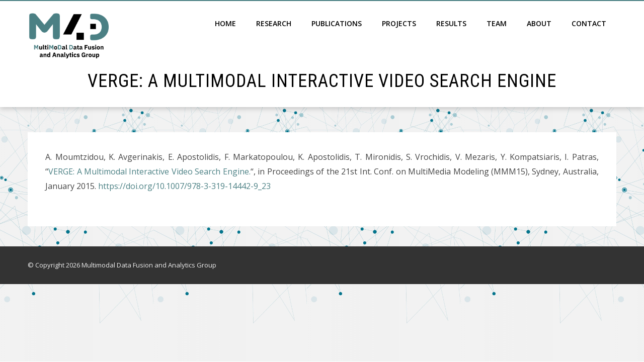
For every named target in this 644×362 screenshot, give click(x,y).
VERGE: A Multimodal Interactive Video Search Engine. (149, 171)
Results (451, 23)
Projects (399, 23)
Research (274, 23)
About (539, 23)
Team (497, 23)
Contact (589, 23)
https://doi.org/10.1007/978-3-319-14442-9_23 (184, 186)
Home (225, 23)
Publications (337, 23)
